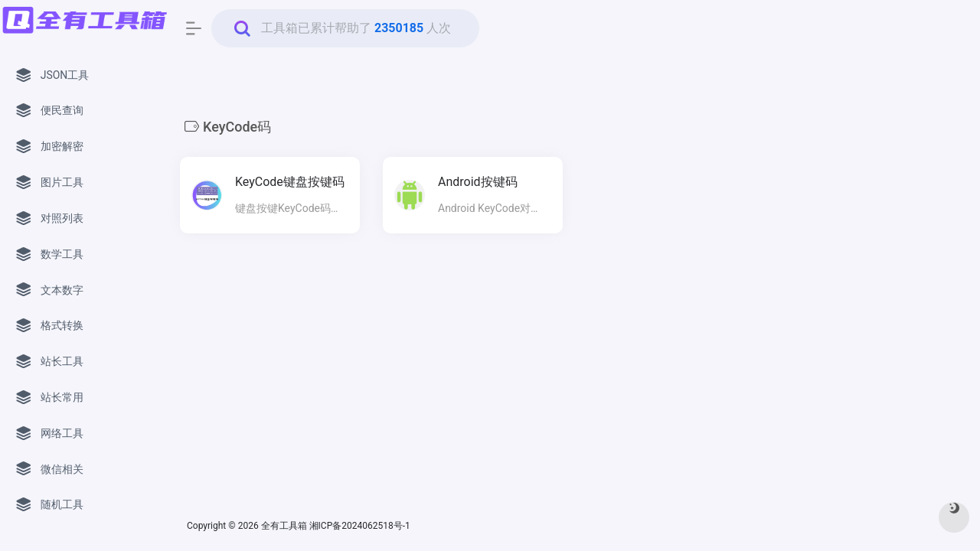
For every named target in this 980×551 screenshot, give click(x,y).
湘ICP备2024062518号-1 (361, 526)
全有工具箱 (284, 526)
